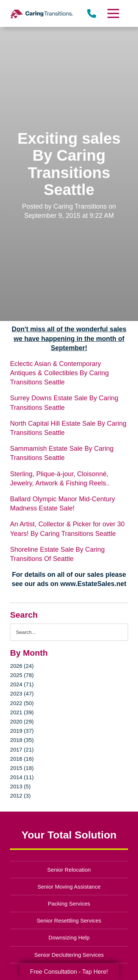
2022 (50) (22, 703)
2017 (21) (22, 749)
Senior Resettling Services (69, 920)
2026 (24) (22, 666)
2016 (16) (22, 759)
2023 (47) (22, 693)
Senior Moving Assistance (69, 887)
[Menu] (113, 13)
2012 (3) (20, 796)
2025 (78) (22, 675)
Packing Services (69, 904)
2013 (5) (20, 786)
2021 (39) (22, 712)
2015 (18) (22, 768)
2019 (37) (22, 731)
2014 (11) (22, 777)
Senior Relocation (69, 870)
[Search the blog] (69, 632)
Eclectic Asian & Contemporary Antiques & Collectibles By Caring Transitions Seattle (59, 373)
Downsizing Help (69, 937)
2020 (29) (22, 721)
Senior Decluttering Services (69, 955)
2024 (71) (22, 684)
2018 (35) (22, 740)
